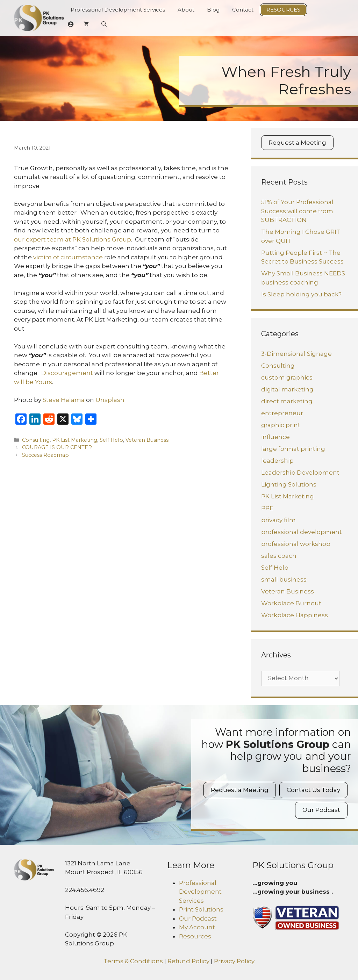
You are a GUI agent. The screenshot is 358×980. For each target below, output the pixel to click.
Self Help (111, 440)
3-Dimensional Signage (296, 354)
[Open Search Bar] (104, 24)
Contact (243, 10)
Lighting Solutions (289, 484)
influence (275, 437)
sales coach (279, 556)
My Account (197, 927)
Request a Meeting (297, 143)
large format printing (293, 449)
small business (284, 579)
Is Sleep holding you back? (301, 294)
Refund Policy (188, 961)
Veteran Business (147, 440)
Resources (283, 10)
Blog (213, 10)
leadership (277, 461)
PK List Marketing (75, 440)
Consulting (36, 440)
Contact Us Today (313, 790)
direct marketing (287, 401)
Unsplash (110, 400)
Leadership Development (300, 473)
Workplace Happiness (295, 615)
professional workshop (296, 544)
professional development (302, 532)
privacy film (278, 520)
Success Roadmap (45, 455)
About (186, 10)
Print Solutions (201, 909)
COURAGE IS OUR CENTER (57, 447)
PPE (267, 508)
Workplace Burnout (291, 603)
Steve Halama (64, 400)
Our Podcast (321, 810)
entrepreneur (282, 413)
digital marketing (287, 389)
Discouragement (66, 373)
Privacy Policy (234, 961)
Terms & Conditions (133, 961)
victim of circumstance (68, 257)
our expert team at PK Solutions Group (73, 239)
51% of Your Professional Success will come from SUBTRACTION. (297, 211)
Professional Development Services (118, 10)
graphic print (281, 425)
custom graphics (287, 377)
